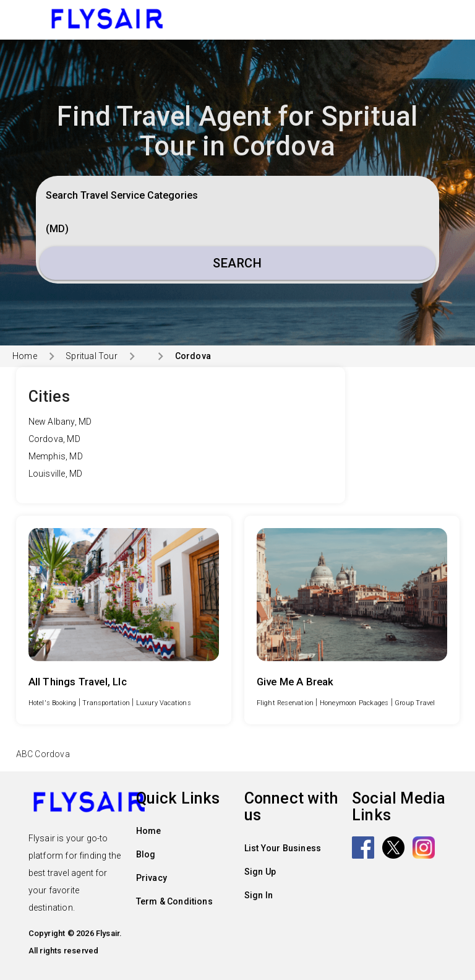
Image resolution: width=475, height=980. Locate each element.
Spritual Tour (92, 356)
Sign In (259, 895)
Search (237, 263)
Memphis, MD (56, 456)
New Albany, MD (60, 422)
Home (25, 356)
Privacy (152, 878)
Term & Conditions (174, 901)
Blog (146, 854)
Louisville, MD (56, 474)
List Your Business (283, 848)
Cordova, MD (54, 439)
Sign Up (260, 872)
